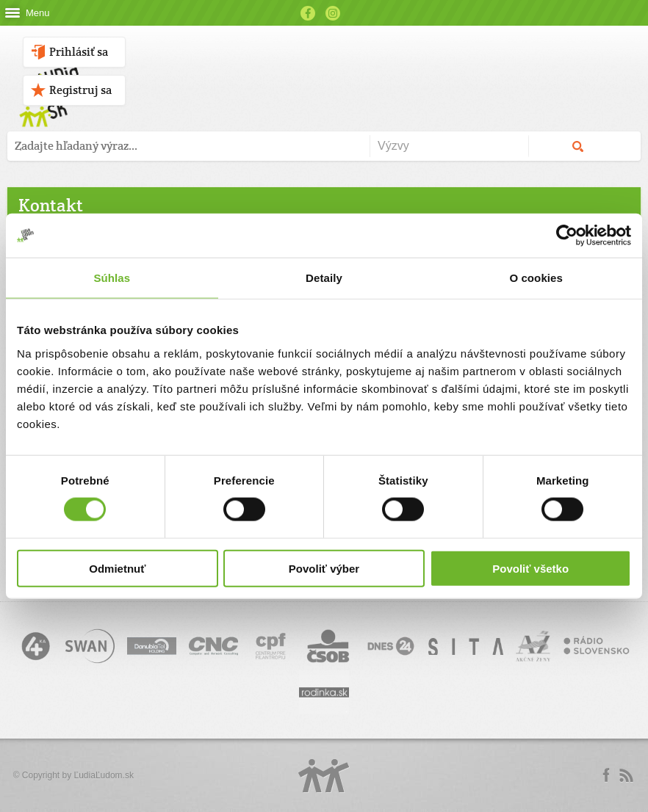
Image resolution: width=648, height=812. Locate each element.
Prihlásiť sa (79, 52)
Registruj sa (80, 90)
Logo (324, 776)
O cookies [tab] (536, 278)
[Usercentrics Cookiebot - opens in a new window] (567, 236)
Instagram (333, 13)
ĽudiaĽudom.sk (104, 775)
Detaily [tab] (324, 278)
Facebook (308, 13)
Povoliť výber (324, 568)
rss (626, 775)
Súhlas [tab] (112, 278)
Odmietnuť (117, 568)
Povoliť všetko (530, 568)
